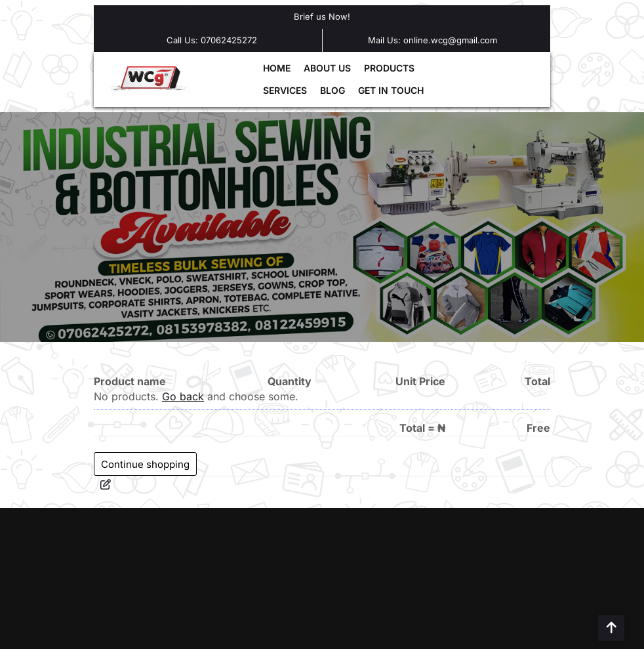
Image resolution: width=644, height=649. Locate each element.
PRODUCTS (389, 68)
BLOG (332, 90)
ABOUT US (327, 68)
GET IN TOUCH (391, 90)
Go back (183, 396)
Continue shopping (145, 464)
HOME (277, 68)
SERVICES (285, 90)
